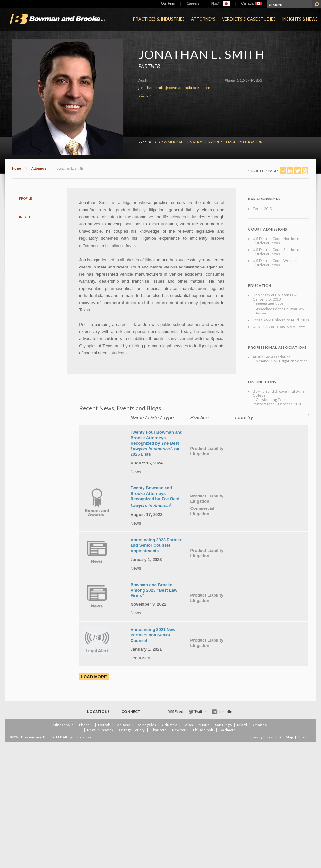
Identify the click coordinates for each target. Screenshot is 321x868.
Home (17, 169)
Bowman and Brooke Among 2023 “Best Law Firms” (154, 590)
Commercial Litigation (181, 142)
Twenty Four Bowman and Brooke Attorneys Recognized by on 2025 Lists (157, 443)
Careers (193, 3)
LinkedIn (225, 711)
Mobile (304, 737)
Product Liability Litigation (235, 142)
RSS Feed (176, 711)
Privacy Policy (262, 737)
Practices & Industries (159, 19)
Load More (94, 677)
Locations (98, 711)
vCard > (145, 95)
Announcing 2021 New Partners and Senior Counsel (153, 635)
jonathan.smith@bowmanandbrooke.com (174, 88)
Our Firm (168, 3)
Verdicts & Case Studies (249, 19)
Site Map (286, 737)
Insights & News (300, 19)
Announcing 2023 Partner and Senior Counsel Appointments (156, 545)
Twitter (200, 711)
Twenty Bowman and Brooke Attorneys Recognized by (155, 497)
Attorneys (203, 19)
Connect (131, 711)
